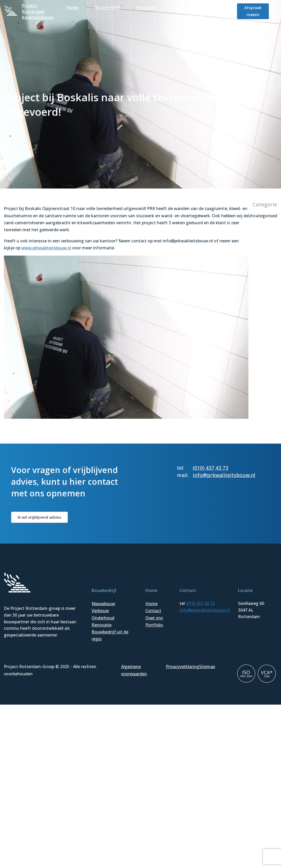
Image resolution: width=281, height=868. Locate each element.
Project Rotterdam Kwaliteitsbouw (38, 12)
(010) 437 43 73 (210, 468)
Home (73, 8)
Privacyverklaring (182, 667)
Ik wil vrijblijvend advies (39, 517)
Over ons (154, 618)
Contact (153, 611)
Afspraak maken (253, 11)
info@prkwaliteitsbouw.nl (224, 475)
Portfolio (154, 625)
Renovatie (102, 625)
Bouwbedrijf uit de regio (110, 635)
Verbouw (100, 611)
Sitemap (207, 667)
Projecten (147, 8)
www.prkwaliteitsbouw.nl (46, 248)
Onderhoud (103, 618)
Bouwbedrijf (108, 8)
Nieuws (181, 8)
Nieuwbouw (103, 604)
